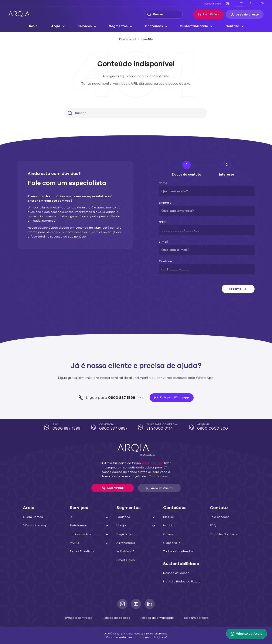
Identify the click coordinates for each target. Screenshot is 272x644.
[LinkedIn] (150, 604)
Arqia (59, 26)
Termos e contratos (82, 617)
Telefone (164, 261)
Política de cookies (117, 617)
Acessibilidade (213, 4)
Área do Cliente (246, 15)
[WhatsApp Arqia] (247, 634)
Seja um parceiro (191, 617)
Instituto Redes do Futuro (180, 582)
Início (37, 26)
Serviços (87, 26)
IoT (72, 517)
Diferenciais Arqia (35, 526)
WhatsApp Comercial (159, 427)
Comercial (111, 427)
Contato (229, 26)
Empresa (164, 203)
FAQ (213, 526)
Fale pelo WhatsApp (169, 398)
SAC (65, 427)
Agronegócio (125, 543)
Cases (167, 534)
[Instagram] (122, 604)
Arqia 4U (207, 427)
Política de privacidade (155, 617)
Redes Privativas (81, 551)
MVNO (74, 543)
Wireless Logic (150, 463)
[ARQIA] (19, 14)
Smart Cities (125, 560)
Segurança (124, 534)
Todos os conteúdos (176, 551)
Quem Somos (32, 517)
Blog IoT (169, 517)
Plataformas (78, 526)
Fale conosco (219, 517)
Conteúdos (154, 26)
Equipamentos (79, 534)
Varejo (121, 526)
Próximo (238, 289)
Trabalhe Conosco (222, 534)
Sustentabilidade (193, 26)
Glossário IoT (172, 543)
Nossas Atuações (175, 573)
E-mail (163, 242)
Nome (162, 183)
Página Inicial (128, 39)
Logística (122, 517)
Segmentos (120, 26)
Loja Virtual (212, 14)
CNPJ (162, 222)
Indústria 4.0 (125, 551)
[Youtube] (136, 604)
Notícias (169, 526)
